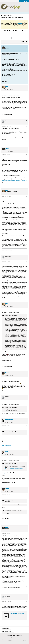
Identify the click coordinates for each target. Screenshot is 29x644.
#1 (27, 53)
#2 (27, 93)
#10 (26, 426)
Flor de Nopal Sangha (6, 445)
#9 (27, 402)
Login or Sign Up (24, 1)
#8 (27, 379)
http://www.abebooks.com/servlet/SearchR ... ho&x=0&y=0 (14, 180)
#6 (27, 262)
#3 (27, 126)
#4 (27, 155)
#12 (26, 495)
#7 (27, 310)
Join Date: (7, 50)
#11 (27, 458)
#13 (26, 533)
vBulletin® (14, 637)
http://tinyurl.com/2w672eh (8, 474)
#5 (27, 197)
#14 (26, 602)
